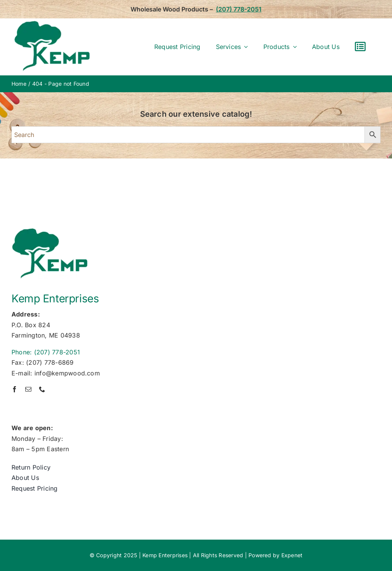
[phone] (42, 389)
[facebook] (15, 389)
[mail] (28, 389)
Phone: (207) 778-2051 (46, 352)
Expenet (292, 555)
